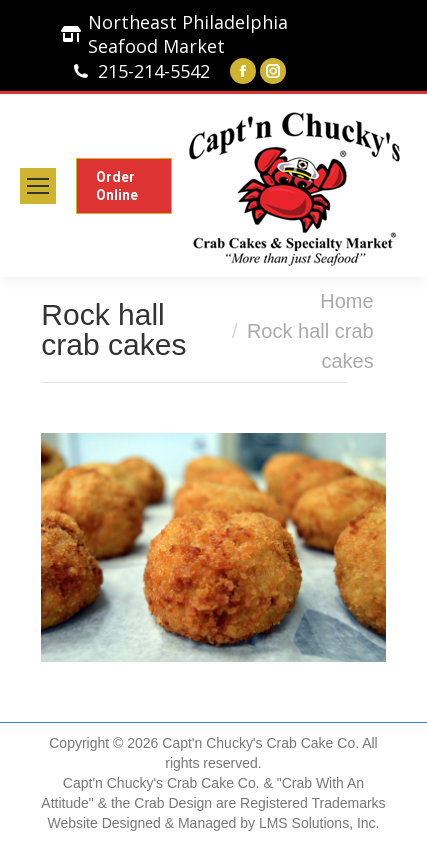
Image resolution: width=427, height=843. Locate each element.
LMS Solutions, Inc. (319, 823)
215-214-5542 (154, 71)
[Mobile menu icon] (38, 186)
